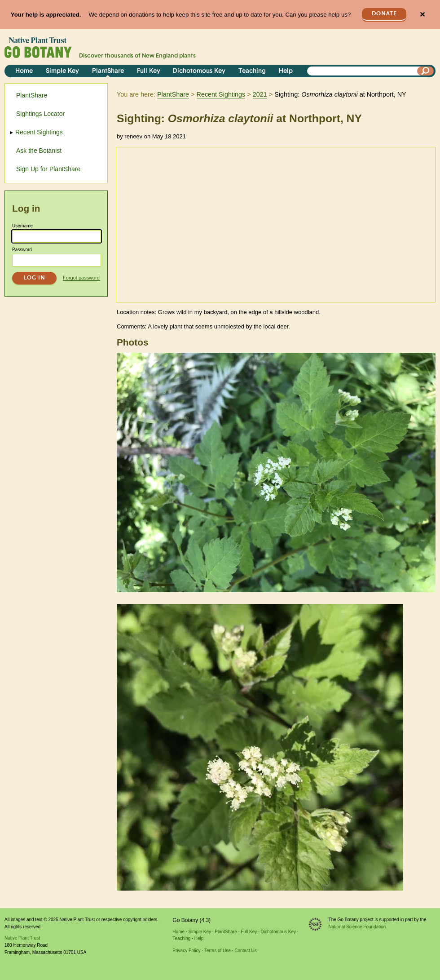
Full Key (149, 71)
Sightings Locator (40, 114)
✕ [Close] (422, 15)
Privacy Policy (186, 951)
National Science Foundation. (358, 927)
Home (24, 71)
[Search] (426, 71)
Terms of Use (218, 951)
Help (286, 71)
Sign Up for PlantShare (48, 169)
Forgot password (81, 278)
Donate (384, 14)
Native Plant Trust (22, 938)
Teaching (252, 71)
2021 (260, 94)
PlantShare (108, 71)
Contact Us (245, 951)
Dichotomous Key (199, 71)
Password (22, 250)
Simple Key (62, 71)
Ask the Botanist (39, 151)
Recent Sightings (221, 94)
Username (22, 226)
